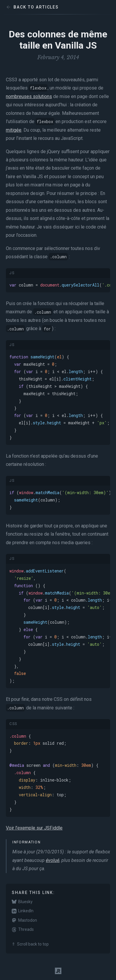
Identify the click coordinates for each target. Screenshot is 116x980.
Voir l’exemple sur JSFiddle (34, 828)
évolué (53, 860)
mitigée (14, 130)
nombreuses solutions (29, 96)
